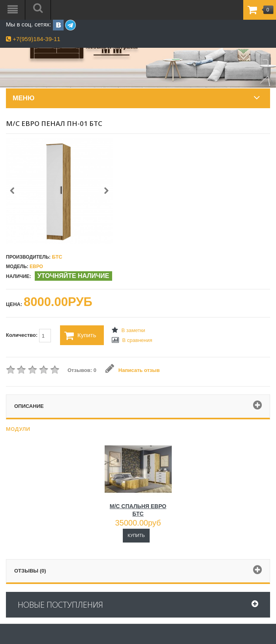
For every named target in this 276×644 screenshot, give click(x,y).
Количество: (28, 336)
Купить (80, 336)
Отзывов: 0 (82, 370)
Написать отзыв (132, 370)
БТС (57, 257)
